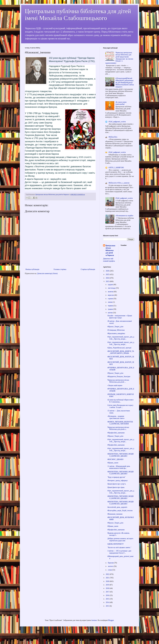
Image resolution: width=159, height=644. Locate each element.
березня (111, 563)
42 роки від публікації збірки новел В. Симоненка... (120, 401)
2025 (108, 274)
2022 (108, 574)
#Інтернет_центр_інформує (118, 481)
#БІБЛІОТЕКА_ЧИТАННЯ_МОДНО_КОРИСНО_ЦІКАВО (120, 455)
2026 (108, 271)
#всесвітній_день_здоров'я (117, 507)
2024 (108, 278)
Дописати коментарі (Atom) (47, 273)
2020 (108, 581)
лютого (111, 566)
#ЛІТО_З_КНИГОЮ (116, 168)
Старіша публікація (88, 269)
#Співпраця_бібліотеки (116, 330)
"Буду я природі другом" (116, 477)
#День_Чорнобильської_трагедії (119, 348)
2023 (108, 281)
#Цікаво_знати (113, 463)
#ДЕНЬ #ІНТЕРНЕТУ (116, 544)
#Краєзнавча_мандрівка (116, 333)
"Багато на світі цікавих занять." (119, 547)
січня (110, 570)
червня (111, 306)
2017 (108, 592)
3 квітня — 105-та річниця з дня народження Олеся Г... (119, 552)
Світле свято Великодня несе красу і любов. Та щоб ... (120, 406)
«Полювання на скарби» (124, 216)
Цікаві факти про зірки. (116, 487)
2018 (108, 588)
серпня (111, 299)
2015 (108, 599)
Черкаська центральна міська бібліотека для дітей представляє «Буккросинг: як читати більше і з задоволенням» (119, 58)
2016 (108, 595)
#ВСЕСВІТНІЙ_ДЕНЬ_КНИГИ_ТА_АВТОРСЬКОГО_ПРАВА (121, 352)
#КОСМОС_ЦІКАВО (115, 459)
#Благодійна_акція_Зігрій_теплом (120, 511)
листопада (112, 288)
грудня (110, 285)
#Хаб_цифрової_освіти (117, 122)
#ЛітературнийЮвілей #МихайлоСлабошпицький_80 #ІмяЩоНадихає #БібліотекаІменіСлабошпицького (125, 83)
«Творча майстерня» (115, 385)
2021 (108, 578)
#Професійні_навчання (116, 433)
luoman (94, 620)
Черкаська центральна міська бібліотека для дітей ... (118, 381)
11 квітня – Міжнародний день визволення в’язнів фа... (119, 467)
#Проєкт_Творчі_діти (115, 327)
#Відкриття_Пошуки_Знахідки (119, 377)
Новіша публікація (32, 269)
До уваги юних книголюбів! (121, 103)
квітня (110, 313)
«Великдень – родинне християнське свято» (116, 417)
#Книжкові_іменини (115, 514)
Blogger (111, 620)
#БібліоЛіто (113, 137)
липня (110, 302)
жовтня (111, 292)
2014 (108, 602)
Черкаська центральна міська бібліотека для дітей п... (118, 428)
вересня (111, 295)
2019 (108, 585)
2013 (108, 606)
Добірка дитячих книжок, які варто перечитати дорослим (120, 540)
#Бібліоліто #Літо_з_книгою (119, 183)
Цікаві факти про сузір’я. (117, 484)
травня (111, 309)
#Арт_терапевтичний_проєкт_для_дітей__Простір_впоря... (121, 338)
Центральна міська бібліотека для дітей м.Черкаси (110, 250)
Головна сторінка (60, 269)
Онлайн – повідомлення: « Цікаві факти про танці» (120, 317)
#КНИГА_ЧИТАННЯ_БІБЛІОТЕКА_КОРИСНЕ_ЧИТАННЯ (120, 423)
